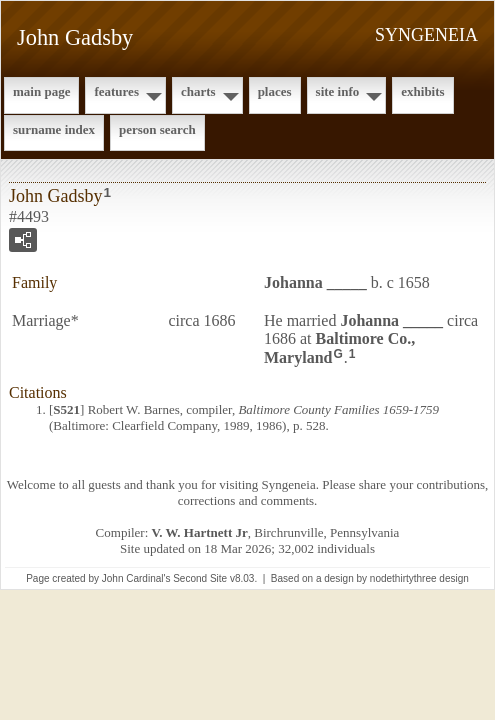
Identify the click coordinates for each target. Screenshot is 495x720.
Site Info (338, 91)
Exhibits (422, 91)
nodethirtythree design (419, 578)
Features (116, 91)
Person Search (157, 129)
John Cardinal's (136, 578)
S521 (66, 409)
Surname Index (54, 129)
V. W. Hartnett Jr (200, 532)
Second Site (200, 578)
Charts (198, 91)
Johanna (315, 282)
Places (275, 91)
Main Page (41, 91)
